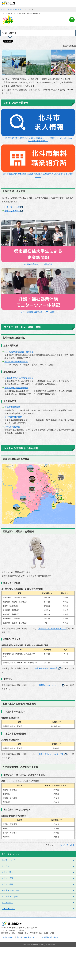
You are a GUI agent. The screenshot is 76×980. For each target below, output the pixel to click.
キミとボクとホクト (15, 9)
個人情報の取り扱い (50, 937)
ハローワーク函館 (14, 207)
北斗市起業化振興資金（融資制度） (20, 352)
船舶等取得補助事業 (13, 417)
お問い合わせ (8, 937)
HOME (3, 9)
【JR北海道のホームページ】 (47, 668)
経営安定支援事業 (12, 427)
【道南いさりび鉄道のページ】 (53, 629)
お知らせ (6, 866)
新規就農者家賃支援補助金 (16, 388)
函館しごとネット (14, 211)
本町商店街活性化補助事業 (16, 362)
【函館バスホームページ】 (51, 685)
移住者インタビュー (10, 890)
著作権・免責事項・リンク (28, 937)
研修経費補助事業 (12, 407)
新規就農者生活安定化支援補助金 (19, 378)
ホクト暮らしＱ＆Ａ (10, 896)
